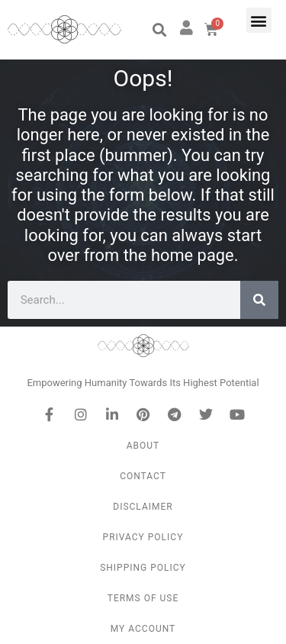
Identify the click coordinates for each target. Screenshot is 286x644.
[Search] (259, 300)
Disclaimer (143, 507)
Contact (143, 476)
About (143, 446)
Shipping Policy (143, 568)
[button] (159, 30)
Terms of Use (143, 598)
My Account (143, 629)
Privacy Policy (143, 537)
